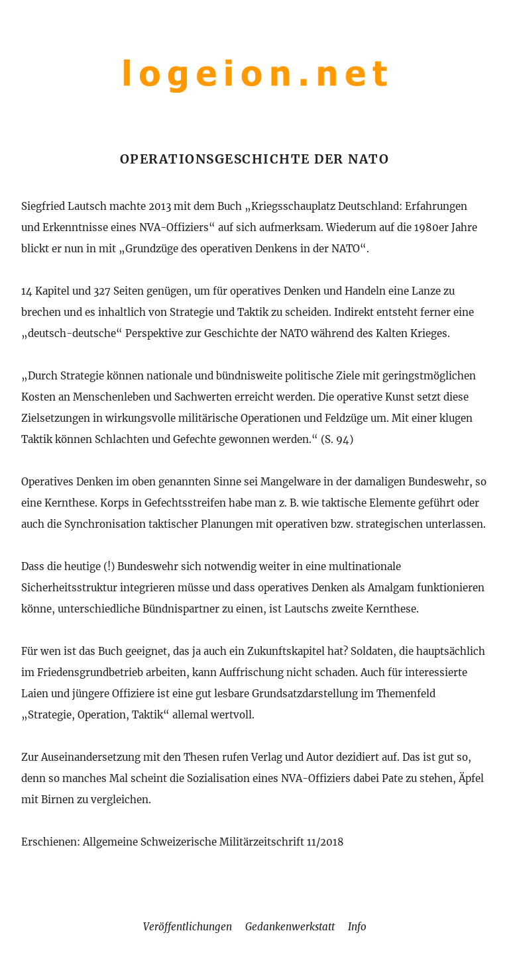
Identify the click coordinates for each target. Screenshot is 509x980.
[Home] (254, 95)
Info (357, 927)
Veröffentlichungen (188, 927)
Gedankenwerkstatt (290, 927)
